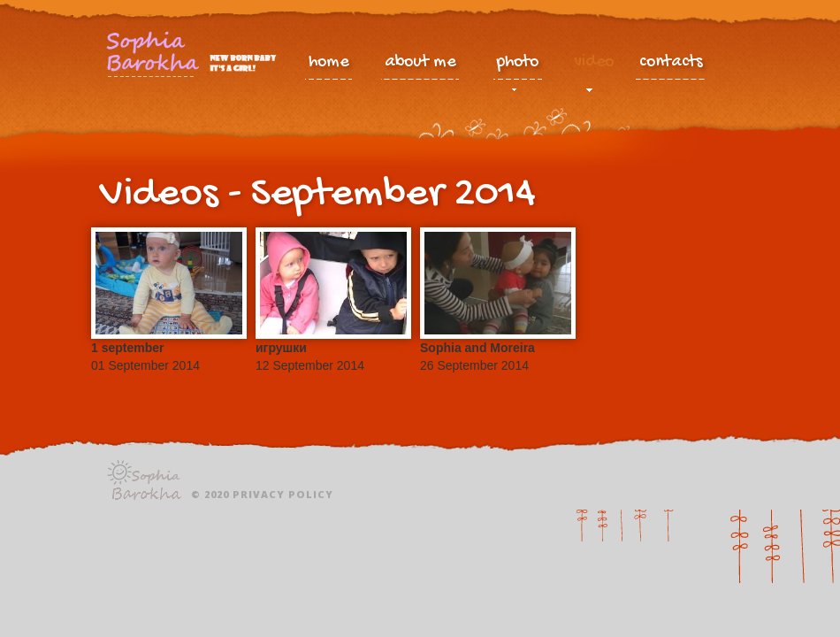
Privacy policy (283, 494)
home (328, 63)
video (594, 66)
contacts (671, 63)
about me (420, 63)
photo (518, 66)
